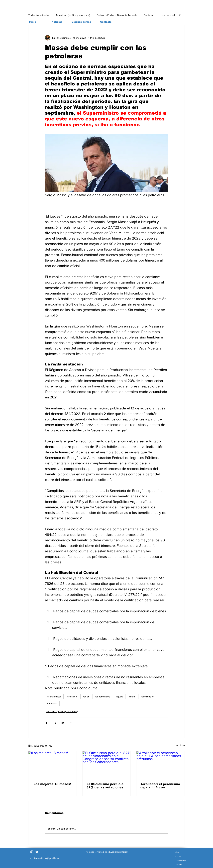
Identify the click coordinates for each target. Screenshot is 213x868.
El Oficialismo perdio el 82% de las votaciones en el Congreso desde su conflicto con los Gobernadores (106, 786)
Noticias (178, 856)
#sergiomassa (54, 697)
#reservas (52, 703)
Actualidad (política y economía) (73, 15)
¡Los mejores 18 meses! (52, 784)
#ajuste (120, 697)
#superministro (102, 697)
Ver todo (180, 745)
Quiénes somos (180, 860)
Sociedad (149, 15)
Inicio (177, 852)
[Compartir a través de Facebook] (47, 723)
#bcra (132, 697)
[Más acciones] (166, 38)
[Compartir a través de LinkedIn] (63, 723)
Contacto (178, 865)
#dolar (86, 697)
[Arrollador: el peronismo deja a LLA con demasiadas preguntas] (160, 765)
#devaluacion (147, 697)
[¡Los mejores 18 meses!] (53, 765)
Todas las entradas (39, 15)
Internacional (168, 15)
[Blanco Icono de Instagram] (32, 852)
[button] (180, 15)
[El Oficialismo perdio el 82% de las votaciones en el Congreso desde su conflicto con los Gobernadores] (107, 765)
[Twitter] (37, 852)
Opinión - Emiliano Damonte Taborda (117, 15)
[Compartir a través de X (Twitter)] (55, 723)
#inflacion (72, 697)
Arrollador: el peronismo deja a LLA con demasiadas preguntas (160, 786)
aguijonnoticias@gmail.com (45, 858)
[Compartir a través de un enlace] (71, 723)
